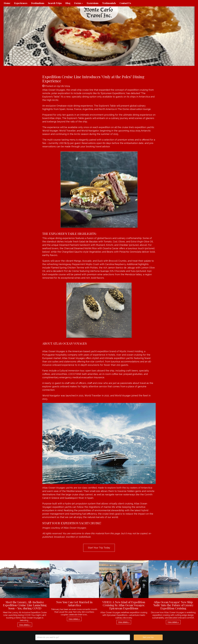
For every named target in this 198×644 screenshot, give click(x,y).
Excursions (93, 3)
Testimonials (109, 3)
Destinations (38, 3)
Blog (68, 3)
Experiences (21, 3)
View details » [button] (25, 625)
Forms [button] (79, 3)
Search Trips (55, 3)
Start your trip (148, 637)
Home (7, 3)
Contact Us (125, 3)
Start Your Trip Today (99, 548)
